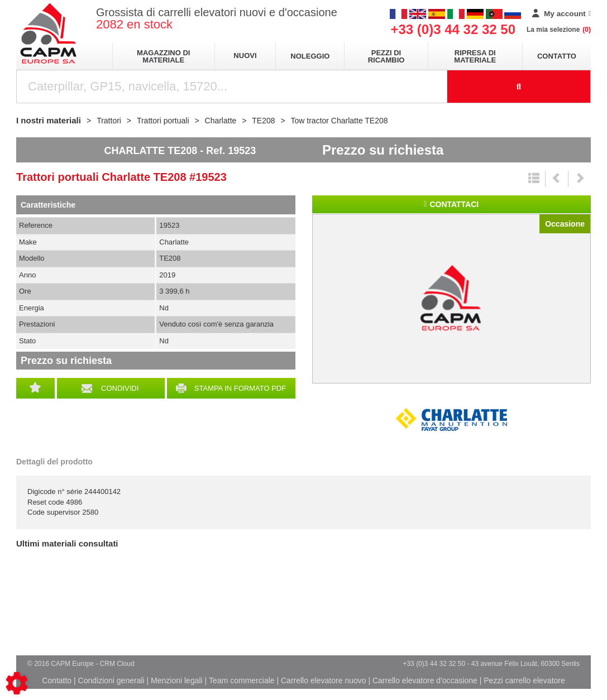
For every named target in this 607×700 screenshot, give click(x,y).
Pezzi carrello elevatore (524, 680)
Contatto (557, 56)
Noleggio (310, 56)
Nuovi (245, 56)
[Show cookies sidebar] (17, 683)
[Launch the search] (519, 87)
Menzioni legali (177, 680)
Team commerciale (242, 680)
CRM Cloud (117, 664)
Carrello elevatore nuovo (324, 680)
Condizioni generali (111, 680)
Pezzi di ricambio (386, 56)
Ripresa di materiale (475, 56)
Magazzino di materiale (163, 56)
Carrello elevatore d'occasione (425, 680)
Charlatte (451, 420)
